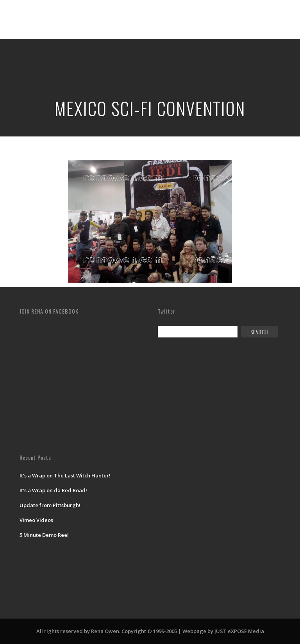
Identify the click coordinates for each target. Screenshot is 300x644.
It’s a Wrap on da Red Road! (53, 490)
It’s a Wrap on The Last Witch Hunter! (65, 475)
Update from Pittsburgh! (50, 505)
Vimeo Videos (36, 520)
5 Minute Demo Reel (44, 535)
